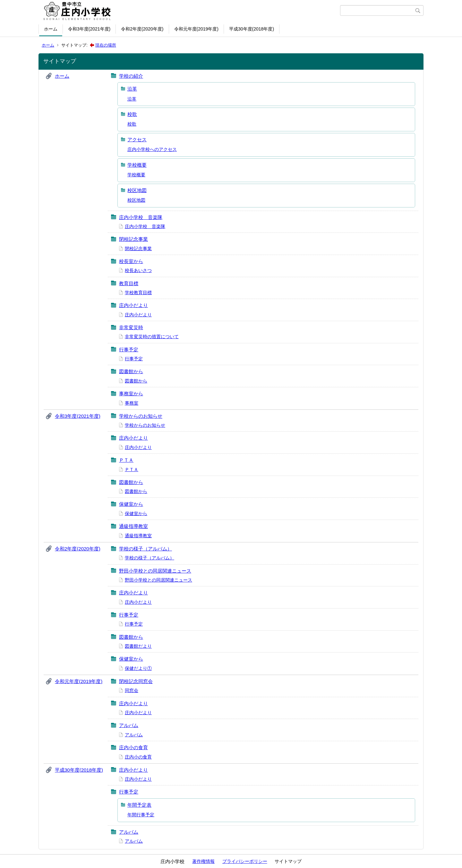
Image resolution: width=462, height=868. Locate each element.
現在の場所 (106, 45)
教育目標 (129, 283)
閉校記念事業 (133, 239)
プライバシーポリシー (245, 861)
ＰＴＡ (126, 460)
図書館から (131, 371)
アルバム (129, 725)
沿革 (132, 89)
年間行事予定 (141, 815)
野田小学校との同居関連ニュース (155, 571)
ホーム (51, 29)
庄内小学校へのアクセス (152, 149)
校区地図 (137, 190)
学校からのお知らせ (141, 416)
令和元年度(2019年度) (196, 29)
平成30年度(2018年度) (252, 29)
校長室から (131, 261)
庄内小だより (133, 305)
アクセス (137, 140)
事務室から (131, 394)
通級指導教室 (133, 526)
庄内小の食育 (133, 747)
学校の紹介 (131, 76)
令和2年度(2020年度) (142, 29)
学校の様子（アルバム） (145, 549)
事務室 (132, 403)
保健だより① (138, 668)
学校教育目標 (138, 293)
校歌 (132, 114)
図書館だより (138, 646)
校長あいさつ (138, 270)
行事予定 (129, 350)
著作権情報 (203, 861)
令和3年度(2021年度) (89, 29)
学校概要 (137, 165)
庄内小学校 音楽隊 (141, 217)
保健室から (131, 504)
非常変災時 (131, 327)
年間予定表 (139, 805)
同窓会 (132, 690)
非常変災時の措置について (152, 337)
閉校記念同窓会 (136, 681)
